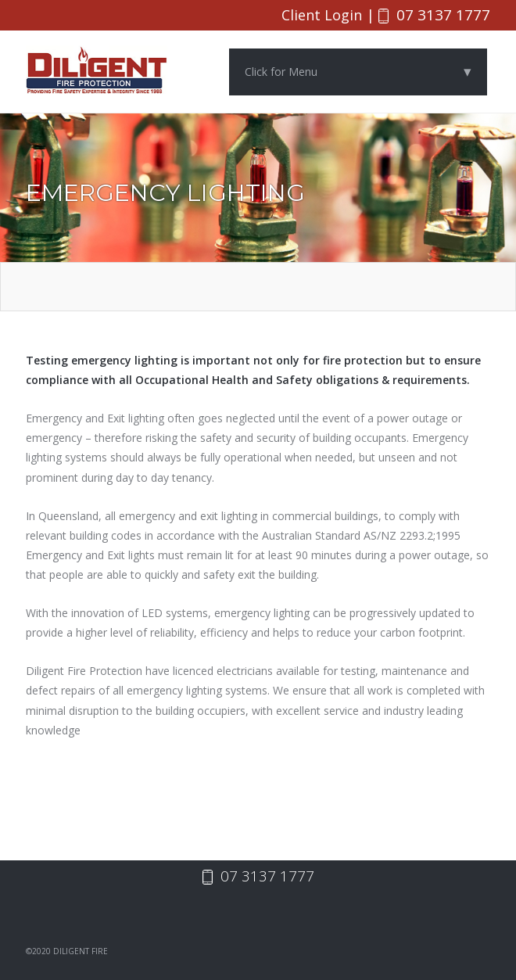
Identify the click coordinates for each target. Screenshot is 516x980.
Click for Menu (358, 72)
